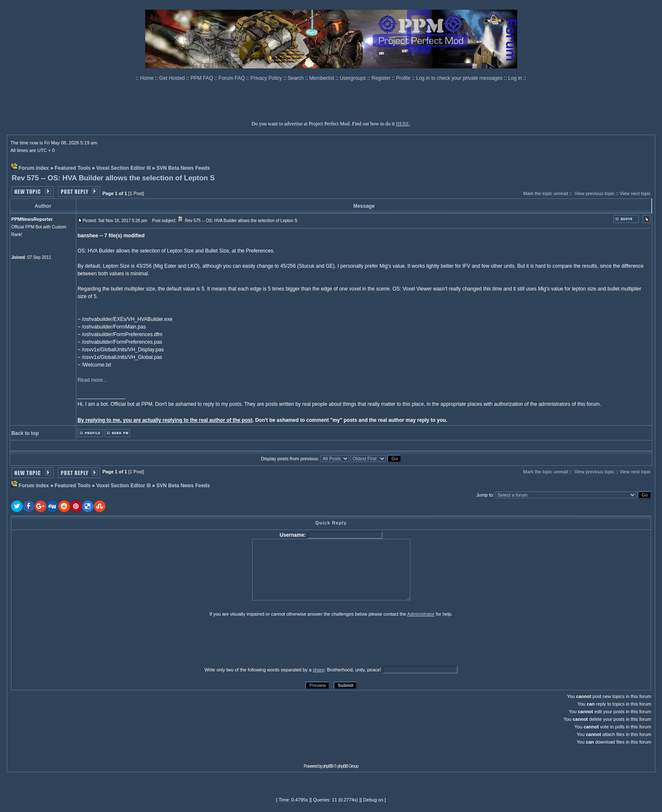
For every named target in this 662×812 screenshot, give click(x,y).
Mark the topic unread (545, 193)
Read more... (92, 380)
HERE (403, 124)
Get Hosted (173, 78)
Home (148, 78)
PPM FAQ (202, 78)
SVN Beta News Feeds (183, 168)
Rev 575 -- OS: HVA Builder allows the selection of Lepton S (113, 178)
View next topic (635, 193)
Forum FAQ (232, 78)
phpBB (328, 766)
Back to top (25, 433)
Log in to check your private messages (460, 78)
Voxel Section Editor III (123, 168)
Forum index (34, 168)
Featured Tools (72, 168)
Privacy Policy (267, 78)
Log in (515, 78)
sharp (319, 670)
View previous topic (595, 193)
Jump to (484, 495)
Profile (404, 78)
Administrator (421, 614)
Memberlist (323, 78)
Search (296, 78)
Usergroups (354, 78)
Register (382, 78)
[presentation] (76, 641)
